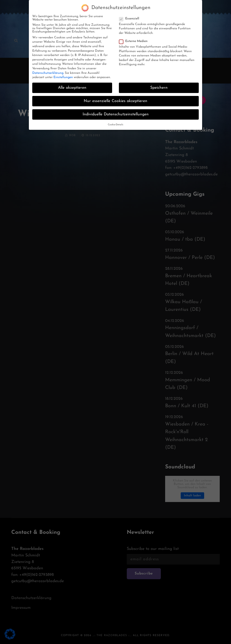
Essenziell (131, 15)
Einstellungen (63, 74)
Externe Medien (135, 38)
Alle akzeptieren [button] (72, 85)
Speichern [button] (159, 85)
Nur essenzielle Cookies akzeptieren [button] (115, 98)
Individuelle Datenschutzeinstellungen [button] (116, 111)
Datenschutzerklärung (48, 70)
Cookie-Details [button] (115, 122)
